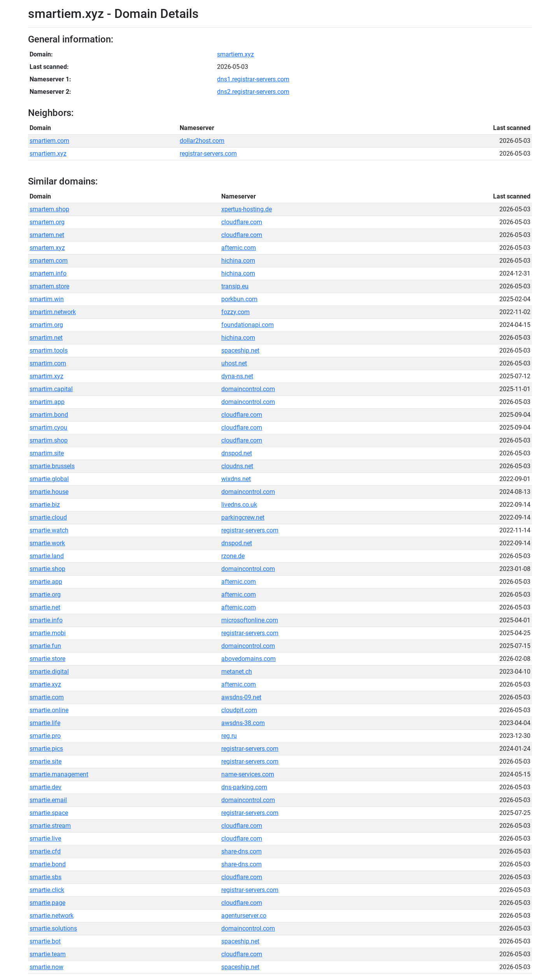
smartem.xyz (47, 248)
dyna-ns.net (237, 376)
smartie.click (47, 890)
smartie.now (46, 967)
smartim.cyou (48, 428)
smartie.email (48, 800)
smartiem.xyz (235, 54)
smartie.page (47, 903)
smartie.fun (45, 646)
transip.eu (235, 286)
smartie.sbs (45, 877)
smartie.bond (48, 864)
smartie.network (52, 916)
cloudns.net (237, 466)
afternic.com (239, 248)
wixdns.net (236, 479)
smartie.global (49, 479)
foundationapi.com (248, 325)
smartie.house (49, 492)
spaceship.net (240, 350)
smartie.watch (49, 530)
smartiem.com (49, 141)
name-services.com (248, 774)
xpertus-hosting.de (247, 209)
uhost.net (234, 363)
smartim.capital (51, 389)
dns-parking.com (244, 787)
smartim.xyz (46, 376)
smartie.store (47, 659)
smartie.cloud (48, 517)
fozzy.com (235, 312)
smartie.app (46, 582)
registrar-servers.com (208, 154)
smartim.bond (49, 415)
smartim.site (47, 453)
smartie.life (45, 723)
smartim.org (46, 325)
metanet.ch (237, 672)
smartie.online (49, 710)
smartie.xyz (45, 684)
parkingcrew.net (243, 517)
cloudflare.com (242, 222)
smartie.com (47, 697)
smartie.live (45, 839)
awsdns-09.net (241, 697)
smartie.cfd (45, 851)
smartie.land (47, 556)
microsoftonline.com (250, 620)
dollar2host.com (202, 141)
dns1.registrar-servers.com (253, 79)
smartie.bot (45, 941)
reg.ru (229, 736)
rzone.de (233, 556)
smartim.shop (49, 440)
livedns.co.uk (239, 505)
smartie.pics (46, 749)
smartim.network (53, 312)
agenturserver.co (244, 916)
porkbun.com (239, 299)
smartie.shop (47, 569)
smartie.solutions (53, 928)
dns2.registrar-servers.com (253, 92)
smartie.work (47, 543)
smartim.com (48, 363)
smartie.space (49, 813)
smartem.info (48, 273)
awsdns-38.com (243, 723)
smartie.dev (45, 787)
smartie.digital (49, 672)
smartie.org (45, 594)
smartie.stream (50, 826)
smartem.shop (49, 209)
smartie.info (46, 620)
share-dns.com (241, 851)
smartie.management (59, 774)
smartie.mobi (48, 633)
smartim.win (47, 299)
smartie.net (45, 607)
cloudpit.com (239, 710)
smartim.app (47, 402)
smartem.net (47, 235)
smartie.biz (45, 505)
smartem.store (49, 286)
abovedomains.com (248, 659)
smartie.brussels (52, 466)
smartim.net (46, 338)
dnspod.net (237, 453)
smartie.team (48, 954)
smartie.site (45, 761)
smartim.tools (49, 350)
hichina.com (238, 261)
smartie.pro (45, 736)
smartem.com (49, 261)
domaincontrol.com (248, 389)
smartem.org (47, 222)
